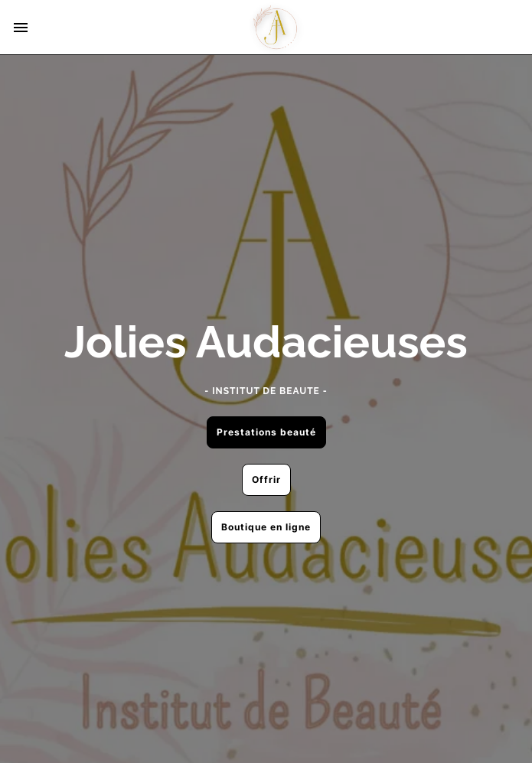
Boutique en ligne (266, 527)
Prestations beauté (266, 432)
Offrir (266, 479)
